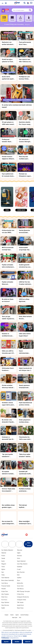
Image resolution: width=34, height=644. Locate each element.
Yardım (12, 610)
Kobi (18, 570)
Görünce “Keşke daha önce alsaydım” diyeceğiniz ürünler (8, 485)
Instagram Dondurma (23, 592)
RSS (20, 613)
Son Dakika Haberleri (7, 546)
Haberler (4, 548)
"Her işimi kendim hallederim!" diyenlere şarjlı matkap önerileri (7, 453)
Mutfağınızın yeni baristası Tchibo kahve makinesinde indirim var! (25, 78)
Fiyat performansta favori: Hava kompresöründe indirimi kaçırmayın (25, 43)
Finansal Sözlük (6, 581)
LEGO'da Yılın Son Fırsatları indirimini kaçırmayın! (25, 283)
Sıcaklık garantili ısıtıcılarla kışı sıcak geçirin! (25, 266)
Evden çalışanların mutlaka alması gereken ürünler (25, 420)
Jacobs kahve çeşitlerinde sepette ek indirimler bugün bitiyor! (8, 78)
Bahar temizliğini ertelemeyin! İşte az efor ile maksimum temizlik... (25, 518)
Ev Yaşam (4, 18)
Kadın (3, 557)
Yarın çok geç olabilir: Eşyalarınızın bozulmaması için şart (8, 318)
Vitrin (19, 554)
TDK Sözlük (20, 598)
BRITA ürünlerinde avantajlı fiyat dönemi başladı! (8, 249)
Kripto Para (5, 587)
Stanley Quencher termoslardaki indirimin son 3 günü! (24, 231)
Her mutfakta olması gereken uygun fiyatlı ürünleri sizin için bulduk (8, 502)
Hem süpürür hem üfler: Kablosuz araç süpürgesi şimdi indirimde (25, 61)
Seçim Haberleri (21, 557)
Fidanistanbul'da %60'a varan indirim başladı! (25, 436)
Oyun (19, 576)
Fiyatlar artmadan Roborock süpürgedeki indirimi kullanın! (8, 283)
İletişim (6, 610)
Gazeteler (20, 562)
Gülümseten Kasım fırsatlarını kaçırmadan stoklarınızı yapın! (8, 369)
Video (3, 570)
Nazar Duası (20, 603)
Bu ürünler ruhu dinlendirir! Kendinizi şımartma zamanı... (8, 420)
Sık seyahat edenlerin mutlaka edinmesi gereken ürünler (8, 469)
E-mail (19, 565)
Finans (3, 551)
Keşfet (3, 603)
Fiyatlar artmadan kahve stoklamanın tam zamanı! (8, 266)
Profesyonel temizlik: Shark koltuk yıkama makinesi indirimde (8, 141)
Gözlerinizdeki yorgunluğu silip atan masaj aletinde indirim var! (25, 249)
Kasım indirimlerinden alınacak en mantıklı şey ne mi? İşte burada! (25, 352)
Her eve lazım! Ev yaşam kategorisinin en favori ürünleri (8, 518)
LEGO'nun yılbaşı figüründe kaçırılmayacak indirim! (24, 300)
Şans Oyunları (21, 568)
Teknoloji (12, 18)
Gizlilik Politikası (24, 610)
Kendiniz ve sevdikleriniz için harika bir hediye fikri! (7, 335)
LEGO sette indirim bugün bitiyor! (25, 335)
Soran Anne (20, 581)
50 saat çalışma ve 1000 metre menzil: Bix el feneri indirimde (8, 123)
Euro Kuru (4, 595)
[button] (6, 3)
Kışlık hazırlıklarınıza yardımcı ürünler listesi (25, 404)
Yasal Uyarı (15, 613)
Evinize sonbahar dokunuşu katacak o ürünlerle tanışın (8, 386)
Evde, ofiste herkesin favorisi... (25, 317)
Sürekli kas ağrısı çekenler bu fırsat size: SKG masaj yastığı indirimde (7, 61)
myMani (19, 573)
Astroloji (19, 551)
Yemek (3, 554)
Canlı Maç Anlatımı (22, 559)
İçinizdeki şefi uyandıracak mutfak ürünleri (25, 469)
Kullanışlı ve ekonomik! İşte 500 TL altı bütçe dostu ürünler (8, 436)
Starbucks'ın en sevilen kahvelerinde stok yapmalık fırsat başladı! (8, 43)
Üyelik (17, 610)
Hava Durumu (5, 601)
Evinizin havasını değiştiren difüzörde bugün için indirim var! (8, 158)
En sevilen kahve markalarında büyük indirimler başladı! (17, 106)
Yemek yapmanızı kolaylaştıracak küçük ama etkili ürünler (24, 386)
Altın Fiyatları (5, 590)
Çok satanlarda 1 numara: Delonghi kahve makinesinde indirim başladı (25, 141)
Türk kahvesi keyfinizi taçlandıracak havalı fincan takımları (25, 502)
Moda (20, 18)
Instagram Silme (21, 595)
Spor (3, 568)
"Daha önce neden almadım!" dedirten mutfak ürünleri (25, 453)
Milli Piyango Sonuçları (23, 587)
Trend (3, 562)
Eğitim (3, 565)
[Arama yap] (25, 3)
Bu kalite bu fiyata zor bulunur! (8, 300)
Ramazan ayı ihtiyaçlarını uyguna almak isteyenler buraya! (25, 175)
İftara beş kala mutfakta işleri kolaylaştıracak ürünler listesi (24, 158)
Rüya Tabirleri (5, 598)
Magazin (4, 559)
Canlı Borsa (5, 579)
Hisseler (4, 584)
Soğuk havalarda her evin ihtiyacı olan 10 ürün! (25, 369)
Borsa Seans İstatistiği (8, 576)
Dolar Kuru (4, 592)
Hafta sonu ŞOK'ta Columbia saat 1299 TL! (8, 352)
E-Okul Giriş (20, 590)
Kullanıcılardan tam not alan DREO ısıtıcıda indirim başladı (8, 231)
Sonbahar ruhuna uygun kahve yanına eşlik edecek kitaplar (8, 404)
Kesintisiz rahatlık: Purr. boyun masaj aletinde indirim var (25, 123)
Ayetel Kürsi (20, 601)
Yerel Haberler (5, 573)
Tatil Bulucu (20, 584)
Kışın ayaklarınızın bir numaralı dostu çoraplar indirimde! (8, 175)
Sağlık (19, 548)
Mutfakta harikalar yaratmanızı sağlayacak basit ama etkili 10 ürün (25, 485)
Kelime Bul (20, 579)
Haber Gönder (28, 540)
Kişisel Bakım (29, 18)
